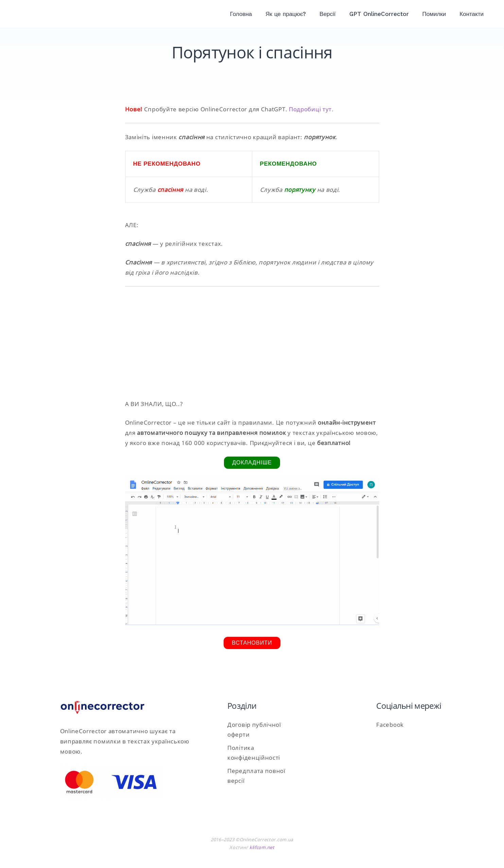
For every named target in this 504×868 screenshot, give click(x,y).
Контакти (472, 14)
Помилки (434, 14)
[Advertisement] (252, 343)
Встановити (252, 643)
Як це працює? (286, 14)
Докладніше (252, 463)
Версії (327, 14)
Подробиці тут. (311, 109)
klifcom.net (262, 847)
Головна (241, 14)
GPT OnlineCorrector (379, 14)
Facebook (390, 725)
